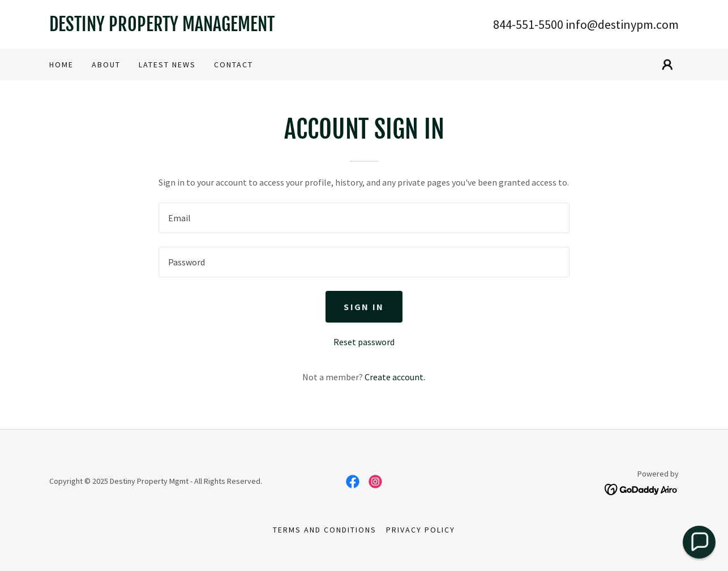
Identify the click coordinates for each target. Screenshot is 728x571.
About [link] (106, 65)
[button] (667, 65)
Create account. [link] (395, 377)
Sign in (364, 307)
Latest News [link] (167, 65)
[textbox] (364, 218)
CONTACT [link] (234, 65)
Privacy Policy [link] (421, 530)
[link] (207, 28)
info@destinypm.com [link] (622, 24)
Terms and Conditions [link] (325, 530)
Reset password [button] (364, 342)
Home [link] (61, 65)
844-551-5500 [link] (528, 24)
